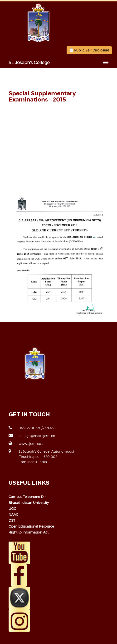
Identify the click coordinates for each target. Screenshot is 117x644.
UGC (12, 508)
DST (12, 520)
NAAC (13, 514)
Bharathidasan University (29, 503)
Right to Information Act (29, 532)
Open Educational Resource (31, 526)
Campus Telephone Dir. (27, 497)
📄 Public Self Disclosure (89, 50)
